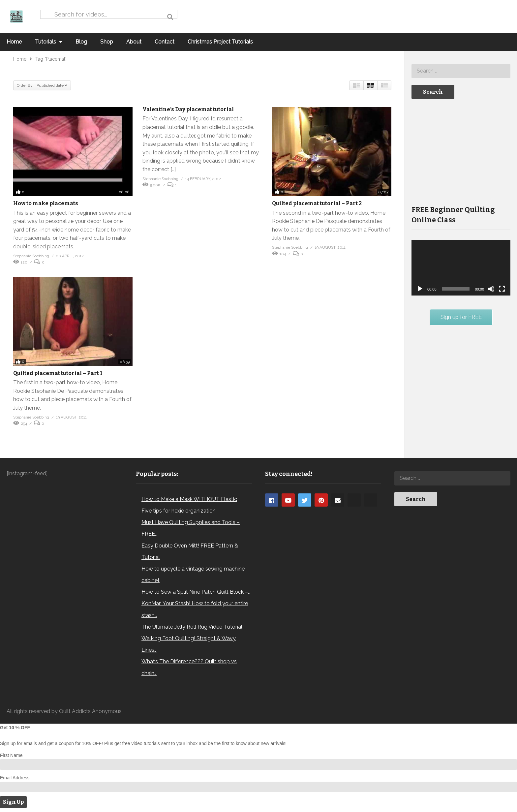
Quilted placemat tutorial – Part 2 (317, 203)
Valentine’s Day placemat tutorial (188, 109)
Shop (107, 42)
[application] (461, 268)
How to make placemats (46, 203)
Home (14, 42)
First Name (11, 755)
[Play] (420, 289)
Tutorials (49, 42)
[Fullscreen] (502, 289)
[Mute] (491, 289)
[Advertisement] (461, 151)
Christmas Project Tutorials (220, 42)
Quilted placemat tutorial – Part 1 (58, 373)
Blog (81, 42)
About (134, 42)
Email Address (15, 778)
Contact (165, 42)
